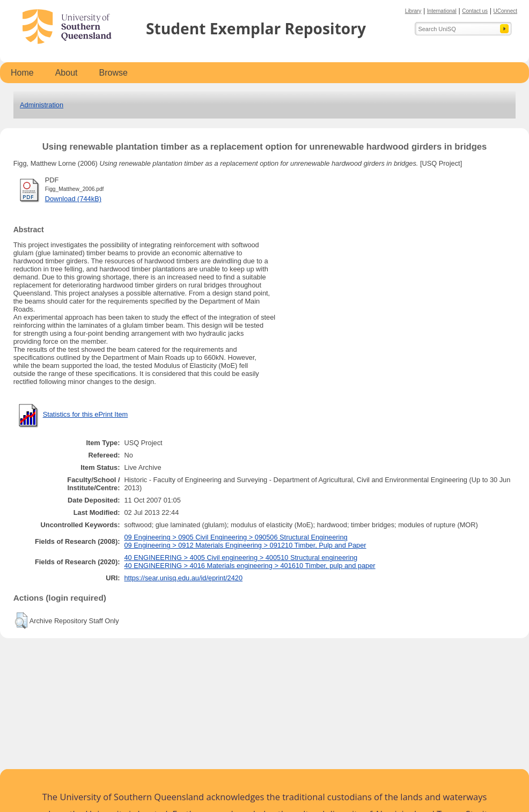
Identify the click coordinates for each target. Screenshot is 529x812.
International (442, 11)
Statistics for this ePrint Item (86, 414)
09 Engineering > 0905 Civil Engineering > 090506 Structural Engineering (236, 537)
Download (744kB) (73, 199)
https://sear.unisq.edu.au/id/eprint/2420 (184, 578)
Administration (42, 105)
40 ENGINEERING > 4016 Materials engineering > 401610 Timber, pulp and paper (250, 566)
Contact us (475, 11)
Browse (113, 73)
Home (22, 73)
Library (413, 11)
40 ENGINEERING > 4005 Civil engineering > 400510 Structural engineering (241, 558)
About (67, 73)
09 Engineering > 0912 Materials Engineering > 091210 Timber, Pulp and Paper (245, 545)
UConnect (505, 11)
